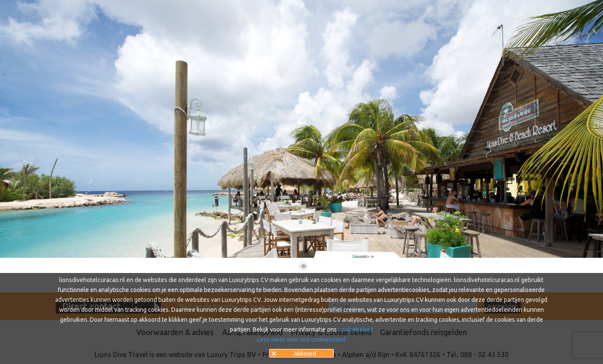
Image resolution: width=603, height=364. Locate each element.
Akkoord (305, 354)
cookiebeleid (355, 329)
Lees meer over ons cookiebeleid (301, 339)
